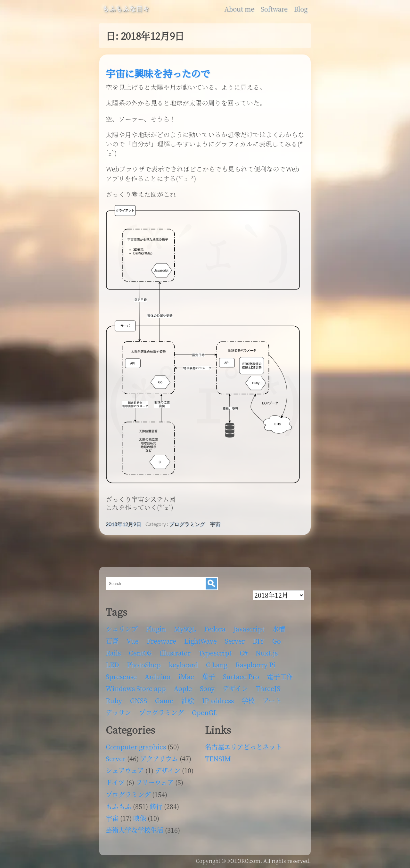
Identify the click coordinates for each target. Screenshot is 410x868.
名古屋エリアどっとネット (243, 747)
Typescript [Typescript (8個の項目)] (215, 653)
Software (274, 9)
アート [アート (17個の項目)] (272, 701)
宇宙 (215, 524)
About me (239, 9)
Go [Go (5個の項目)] (277, 641)
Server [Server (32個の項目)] (235, 641)
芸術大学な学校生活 (135, 830)
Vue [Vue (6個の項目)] (133, 641)
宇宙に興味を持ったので (158, 73)
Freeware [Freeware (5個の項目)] (161, 641)
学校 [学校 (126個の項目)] (248, 701)
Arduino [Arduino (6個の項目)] (158, 676)
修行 (156, 806)
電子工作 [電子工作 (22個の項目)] (280, 676)
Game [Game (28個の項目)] (164, 701)
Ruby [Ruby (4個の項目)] (114, 701)
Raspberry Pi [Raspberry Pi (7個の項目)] (255, 665)
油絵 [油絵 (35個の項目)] (188, 701)
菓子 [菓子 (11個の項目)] (209, 676)
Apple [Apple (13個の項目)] (183, 688)
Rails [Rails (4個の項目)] (113, 653)
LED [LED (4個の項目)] (112, 665)
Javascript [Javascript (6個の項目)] (249, 629)
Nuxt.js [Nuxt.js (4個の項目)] (267, 653)
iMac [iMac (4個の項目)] (186, 676)
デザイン (168, 770)
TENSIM (218, 759)
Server (116, 759)
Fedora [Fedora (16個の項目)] (215, 629)
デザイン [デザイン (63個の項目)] (235, 688)
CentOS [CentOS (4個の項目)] (140, 653)
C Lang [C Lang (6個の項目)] (217, 665)
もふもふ (119, 806)
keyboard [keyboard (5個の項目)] (183, 665)
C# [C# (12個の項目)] (244, 653)
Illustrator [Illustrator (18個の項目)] (175, 653)
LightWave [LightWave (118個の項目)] (201, 641)
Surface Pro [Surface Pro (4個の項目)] (241, 676)
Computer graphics (136, 747)
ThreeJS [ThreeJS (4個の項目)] (268, 688)
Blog (301, 9)
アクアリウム (159, 759)
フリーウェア (155, 782)
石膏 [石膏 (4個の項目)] (112, 641)
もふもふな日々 (126, 9)
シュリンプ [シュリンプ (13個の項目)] (122, 629)
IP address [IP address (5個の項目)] (218, 701)
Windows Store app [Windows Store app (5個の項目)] (136, 688)
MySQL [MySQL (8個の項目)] (185, 629)
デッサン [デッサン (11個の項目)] (118, 712)
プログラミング (187, 524)
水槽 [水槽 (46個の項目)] (279, 629)
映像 (140, 818)
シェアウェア (125, 770)
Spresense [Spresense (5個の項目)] (121, 676)
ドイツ (115, 782)
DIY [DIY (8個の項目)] (258, 641)
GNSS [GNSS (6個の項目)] (139, 701)
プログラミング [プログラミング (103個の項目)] (161, 712)
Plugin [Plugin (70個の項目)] (156, 629)
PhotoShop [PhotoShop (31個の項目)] (144, 665)
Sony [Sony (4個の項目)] (207, 688)
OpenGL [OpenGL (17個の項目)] (205, 712)
